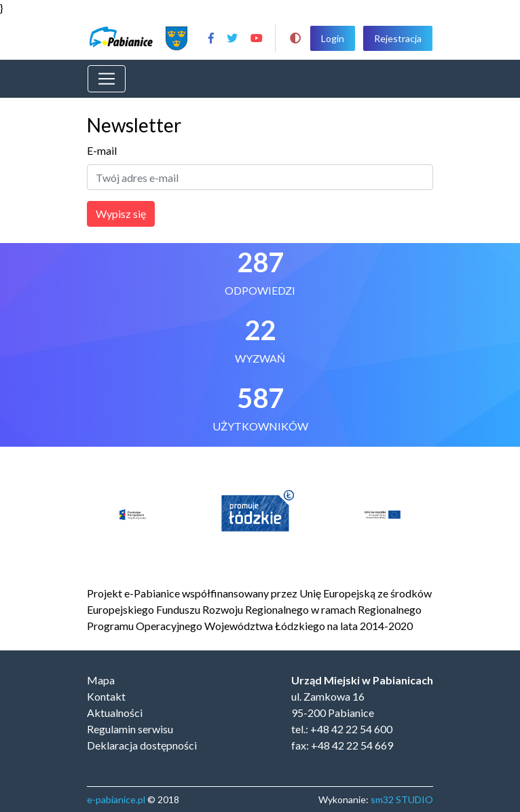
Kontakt (106, 696)
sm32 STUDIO (402, 799)
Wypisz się (121, 214)
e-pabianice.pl (116, 799)
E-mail (102, 150)
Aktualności (115, 713)
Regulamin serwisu (130, 729)
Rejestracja (398, 38)
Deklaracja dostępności (142, 745)
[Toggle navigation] (107, 79)
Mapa (101, 680)
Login (333, 38)
